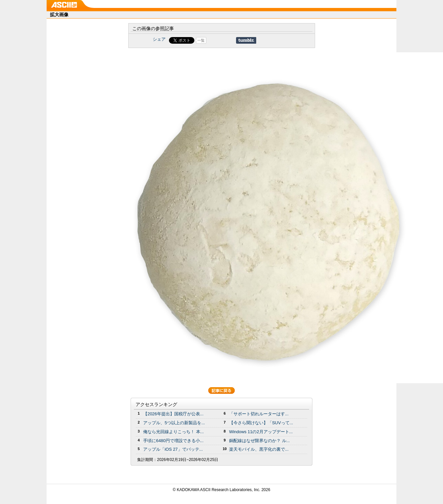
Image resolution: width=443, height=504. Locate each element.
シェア (159, 39)
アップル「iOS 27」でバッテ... (173, 449)
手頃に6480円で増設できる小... (173, 441)
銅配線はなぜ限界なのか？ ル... (259, 441)
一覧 (201, 40)
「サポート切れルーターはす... (259, 414)
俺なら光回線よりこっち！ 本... (173, 432)
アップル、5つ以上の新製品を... (174, 423)
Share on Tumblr (246, 40)
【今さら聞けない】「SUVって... (261, 423)
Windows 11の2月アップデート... (261, 432)
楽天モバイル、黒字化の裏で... (259, 449)
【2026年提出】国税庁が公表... (173, 414)
